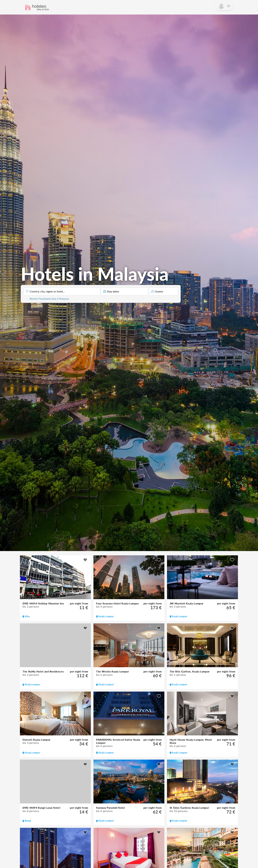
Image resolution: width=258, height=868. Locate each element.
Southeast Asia (48, 299)
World (33, 299)
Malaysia (64, 299)
